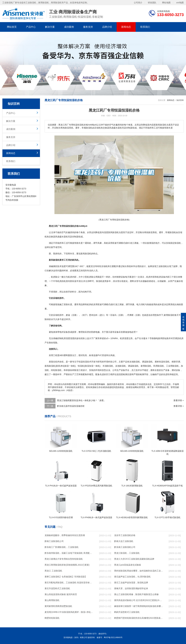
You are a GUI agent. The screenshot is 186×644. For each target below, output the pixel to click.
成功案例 (69, 27)
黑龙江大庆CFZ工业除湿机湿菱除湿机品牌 (134, 559)
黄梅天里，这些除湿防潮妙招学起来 (131, 588)
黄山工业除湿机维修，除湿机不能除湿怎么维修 (136, 594)
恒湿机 (81, 366)
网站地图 (166, 2)
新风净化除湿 (62, 366)
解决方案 (50, 27)
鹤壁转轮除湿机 (52, 618)
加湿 (91, 366)
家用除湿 (145, 366)
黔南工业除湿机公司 (54, 541)
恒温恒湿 (83, 362)
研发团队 (152, 2)
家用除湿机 (169, 315)
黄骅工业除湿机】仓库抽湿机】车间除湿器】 (66, 577)
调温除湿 (146, 362)
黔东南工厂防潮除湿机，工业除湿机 (62, 547)
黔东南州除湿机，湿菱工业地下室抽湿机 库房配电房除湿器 (69, 553)
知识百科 (180, 100)
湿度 (106, 232)
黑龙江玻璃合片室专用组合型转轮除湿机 (64, 559)
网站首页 (12, 27)
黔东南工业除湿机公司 (125, 547)
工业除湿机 (162, 266)
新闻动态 (126, 27)
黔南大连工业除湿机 (124, 541)
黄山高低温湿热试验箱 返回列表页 (61, 594)
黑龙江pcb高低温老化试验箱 (128, 565)
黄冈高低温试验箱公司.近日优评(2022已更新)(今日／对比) (139, 600)
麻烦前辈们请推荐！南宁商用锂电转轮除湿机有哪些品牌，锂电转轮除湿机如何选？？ (139, 606)
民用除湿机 (159, 366)
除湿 (150, 232)
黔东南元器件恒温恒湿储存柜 (71, 406)
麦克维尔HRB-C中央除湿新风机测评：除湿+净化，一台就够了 (69, 612)
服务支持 (88, 27)
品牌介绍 (107, 27)
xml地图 (180, 2)
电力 (139, 304)
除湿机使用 (101, 281)
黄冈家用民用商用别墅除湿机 (58, 606)
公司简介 (138, 2)
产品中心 (31, 27)
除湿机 (116, 232)
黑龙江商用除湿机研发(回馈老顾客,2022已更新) (67, 565)
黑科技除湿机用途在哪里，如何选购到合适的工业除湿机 (139, 571)
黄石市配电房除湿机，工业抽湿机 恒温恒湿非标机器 (69, 583)
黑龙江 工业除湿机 (53, 571)
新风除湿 (49, 366)
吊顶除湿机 (108, 366)
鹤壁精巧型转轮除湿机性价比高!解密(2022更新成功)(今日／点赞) (139, 618)
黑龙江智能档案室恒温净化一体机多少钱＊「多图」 (81, 400)
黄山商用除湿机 (52, 600)
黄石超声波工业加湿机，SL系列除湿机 (132, 577)
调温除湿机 (133, 366)
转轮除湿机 (56, 370)
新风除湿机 (86, 254)
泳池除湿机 (135, 362)
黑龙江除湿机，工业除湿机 (127, 553)
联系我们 (145, 27)
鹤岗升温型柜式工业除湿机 (127, 612)
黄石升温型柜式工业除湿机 (57, 588)
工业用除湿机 (172, 366)
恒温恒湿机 (164, 362)
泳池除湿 (119, 366)
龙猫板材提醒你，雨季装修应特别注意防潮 (65, 535)
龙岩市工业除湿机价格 (125, 535)
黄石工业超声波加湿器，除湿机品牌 (131, 583)
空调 (175, 338)
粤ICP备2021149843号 (113, 637)
